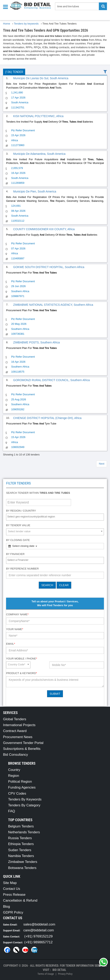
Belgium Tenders (21, 826)
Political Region (20, 782)
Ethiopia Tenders (21, 844)
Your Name (15, 629)
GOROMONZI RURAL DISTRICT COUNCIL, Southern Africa (51, 380)
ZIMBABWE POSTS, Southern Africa (37, 342)
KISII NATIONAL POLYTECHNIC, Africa (38, 116)
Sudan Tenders (20, 850)
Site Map (10, 883)
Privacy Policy (65, 974)
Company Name (17, 614)
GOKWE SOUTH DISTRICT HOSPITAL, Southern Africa (49, 267)
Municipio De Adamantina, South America (39, 154)
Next (102, 464)
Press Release (14, 895)
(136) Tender (14, 72)
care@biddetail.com (39, 930)
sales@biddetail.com (39, 924)
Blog (6, 907)
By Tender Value (18, 525)
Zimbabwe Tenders (23, 862)
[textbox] (56, 517)
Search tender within (38, 493)
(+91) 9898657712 (38, 942)
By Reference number (22, 569)
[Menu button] (6, 7)
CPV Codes (17, 794)
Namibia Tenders (21, 856)
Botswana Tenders (22, 868)
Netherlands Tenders (24, 832)
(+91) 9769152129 (38, 936)
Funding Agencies (22, 787)
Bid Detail (59, 970)
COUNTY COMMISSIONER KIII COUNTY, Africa (44, 229)
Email (11, 644)
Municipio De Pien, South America (35, 191)
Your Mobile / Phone (22, 659)
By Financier (15, 554)
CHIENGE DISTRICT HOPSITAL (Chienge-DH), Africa (47, 418)
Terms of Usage (46, 974)
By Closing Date (18, 540)
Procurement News (18, 737)
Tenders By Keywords (25, 799)
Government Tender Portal (23, 743)
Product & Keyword (22, 673)
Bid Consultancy (16, 755)
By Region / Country (21, 511)
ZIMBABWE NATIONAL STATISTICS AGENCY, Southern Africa (53, 305)
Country (14, 770)
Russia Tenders (20, 838)
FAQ (12, 811)
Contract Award (15, 731)
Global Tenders (15, 719)
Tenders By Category (24, 805)
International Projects (19, 725)
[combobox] (55, 517)
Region (14, 776)
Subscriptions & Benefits (22, 749)
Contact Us (12, 889)
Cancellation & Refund (20, 900)
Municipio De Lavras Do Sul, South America (41, 78)
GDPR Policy (13, 912)
